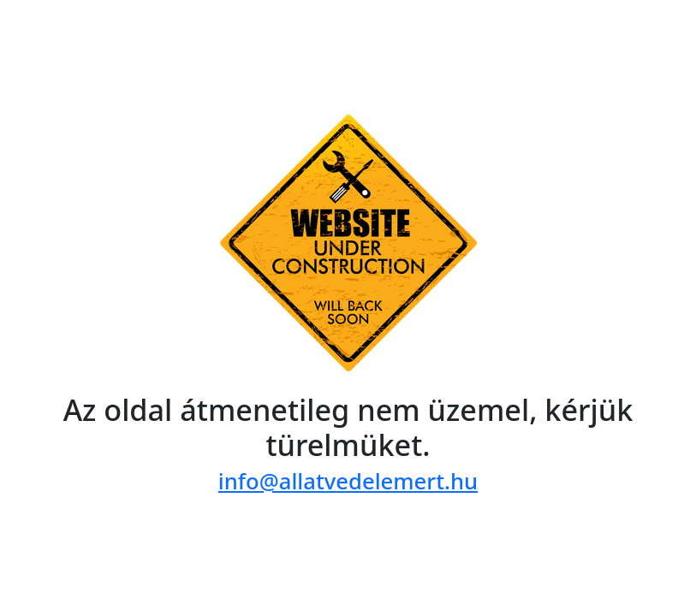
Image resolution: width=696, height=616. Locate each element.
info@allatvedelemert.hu (348, 481)
